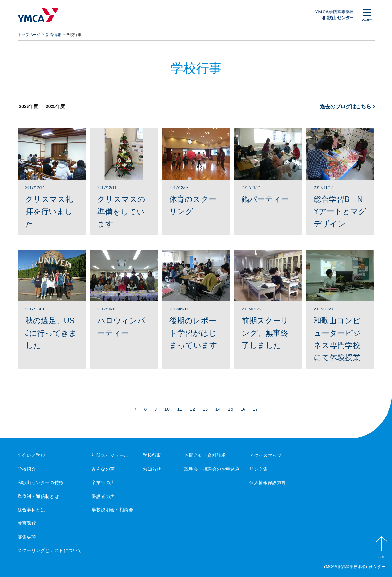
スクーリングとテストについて (50, 550)
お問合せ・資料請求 (205, 455)
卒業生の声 (103, 482)
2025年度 (55, 106)
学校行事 (152, 455)
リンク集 (259, 469)
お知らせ (152, 469)
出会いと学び (32, 455)
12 (192, 409)
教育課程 (27, 523)
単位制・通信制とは (38, 496)
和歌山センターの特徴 (41, 482)
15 (231, 409)
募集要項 (27, 537)
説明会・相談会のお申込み (212, 469)
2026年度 (29, 106)
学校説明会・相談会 (112, 510)
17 (255, 409)
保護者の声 (103, 496)
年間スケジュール (110, 455)
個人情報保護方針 (268, 482)
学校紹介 (27, 469)
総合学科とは (32, 510)
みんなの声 (103, 469)
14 (218, 409)
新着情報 (53, 35)
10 (167, 409)
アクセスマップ (265, 455)
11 (180, 409)
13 (205, 409)
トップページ (29, 35)
